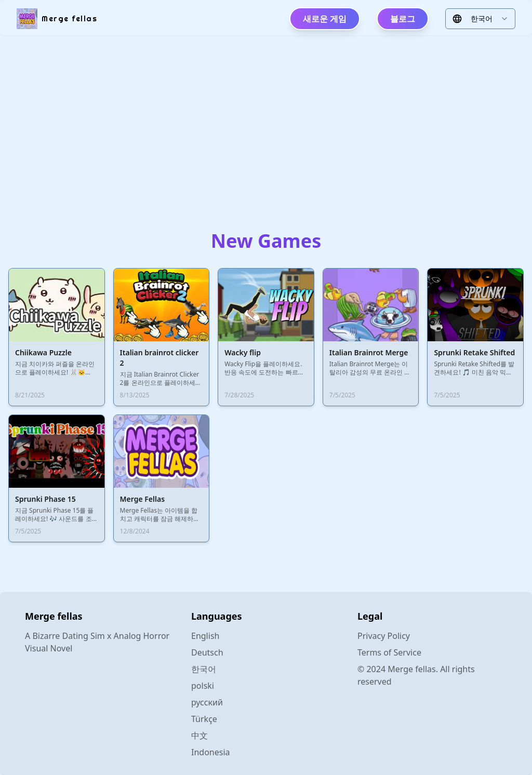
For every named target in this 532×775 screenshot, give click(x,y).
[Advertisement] (266, 125)
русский (207, 702)
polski (203, 686)
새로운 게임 (325, 19)
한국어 (204, 669)
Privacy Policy (384, 636)
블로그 (403, 19)
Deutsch (207, 652)
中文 (199, 736)
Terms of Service (389, 652)
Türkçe (204, 719)
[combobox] (480, 19)
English (205, 636)
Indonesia (211, 752)
